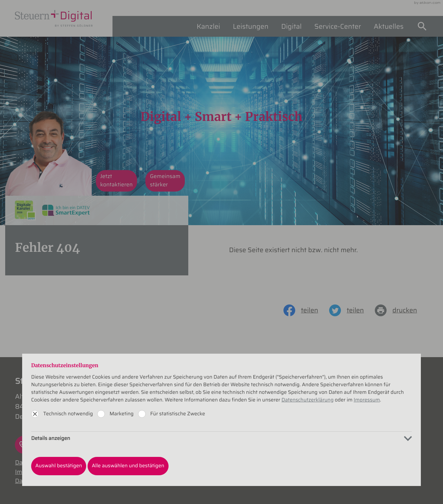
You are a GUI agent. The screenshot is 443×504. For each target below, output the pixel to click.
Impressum (367, 400)
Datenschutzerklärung (308, 400)
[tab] (221, 439)
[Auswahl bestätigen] (59, 466)
